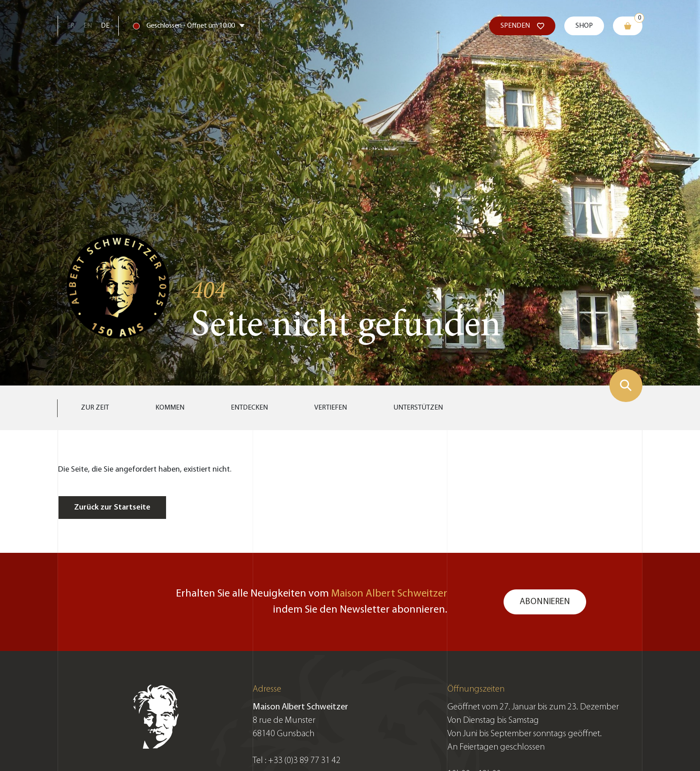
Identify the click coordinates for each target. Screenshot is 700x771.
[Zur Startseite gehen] (118, 285)
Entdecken (249, 408)
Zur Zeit (95, 408)
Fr (71, 26)
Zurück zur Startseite (112, 508)
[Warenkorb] (628, 26)
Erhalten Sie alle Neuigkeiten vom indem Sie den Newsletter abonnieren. (312, 602)
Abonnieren (545, 602)
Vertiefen (331, 408)
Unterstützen (418, 408)
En (88, 26)
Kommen (170, 408)
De (105, 26)
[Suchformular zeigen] (626, 385)
